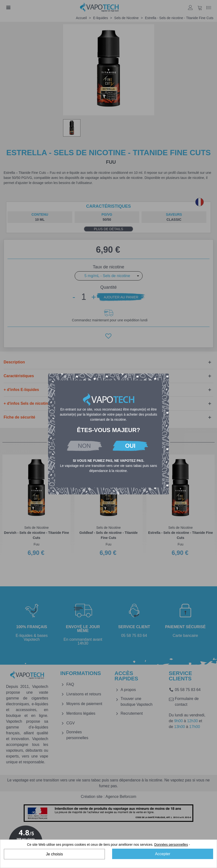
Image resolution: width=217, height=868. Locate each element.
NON (84, 446)
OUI (130, 446)
